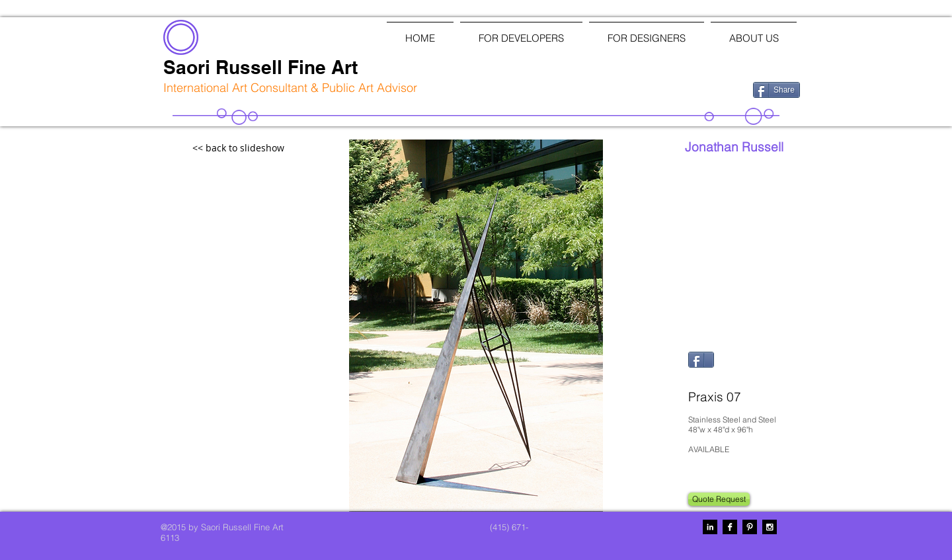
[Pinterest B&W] (750, 527)
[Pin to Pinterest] (705, 378)
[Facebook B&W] (730, 527)
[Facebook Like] (674, 89)
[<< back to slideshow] (267, 148)
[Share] (776, 90)
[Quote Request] (719, 499)
